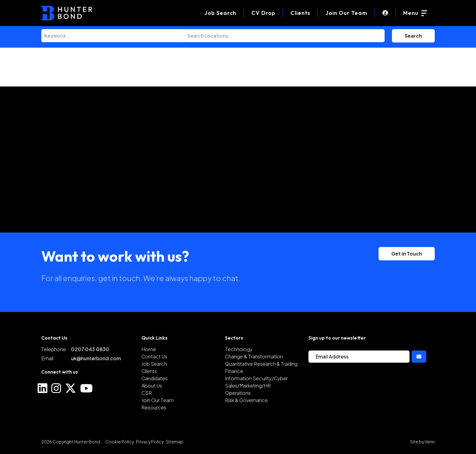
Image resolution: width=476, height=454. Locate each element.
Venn (430, 442)
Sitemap (175, 442)
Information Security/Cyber (256, 378)
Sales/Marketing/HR (248, 386)
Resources (154, 407)
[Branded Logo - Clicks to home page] (67, 13)
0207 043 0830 (90, 349)
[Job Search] (220, 13)
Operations (238, 393)
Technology (239, 349)
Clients (300, 13)
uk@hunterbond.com (96, 358)
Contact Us (154, 356)
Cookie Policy (120, 442)
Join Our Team (346, 13)
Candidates (155, 378)
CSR (147, 393)
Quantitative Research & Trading (261, 364)
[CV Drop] (263, 13)
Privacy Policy (150, 442)
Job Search (154, 364)
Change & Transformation (254, 356)
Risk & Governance (246, 400)
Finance (234, 371)
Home (149, 349)
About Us (152, 386)
